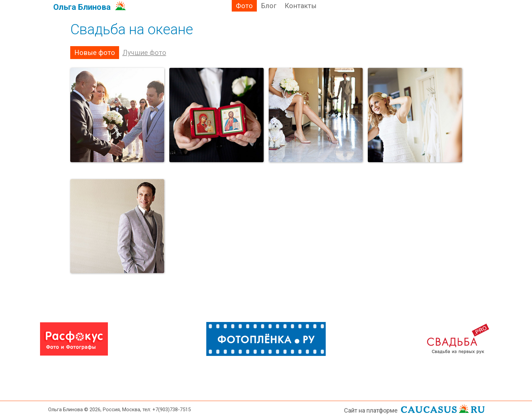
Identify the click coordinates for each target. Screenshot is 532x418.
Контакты (301, 6)
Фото (244, 6)
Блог (269, 6)
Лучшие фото (144, 53)
